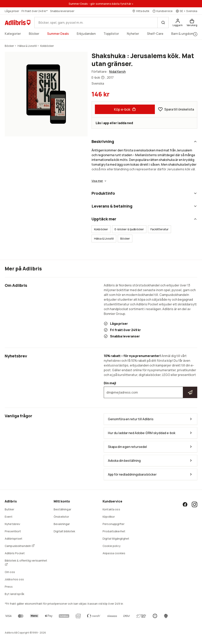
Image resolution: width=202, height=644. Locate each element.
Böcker (125, 238)
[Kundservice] (163, 11)
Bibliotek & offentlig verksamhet (26, 562)
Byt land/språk (14, 594)
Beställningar (62, 509)
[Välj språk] (187, 11)
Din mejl (151, 390)
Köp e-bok (125, 109)
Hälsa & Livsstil (104, 238)
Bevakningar (62, 524)
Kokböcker (101, 229)
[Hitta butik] (141, 11)
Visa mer (99, 181)
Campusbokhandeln (20, 546)
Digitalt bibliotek (65, 531)
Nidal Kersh (117, 72)
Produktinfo (144, 193)
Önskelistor (61, 517)
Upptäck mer (144, 219)
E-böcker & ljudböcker (129, 229)
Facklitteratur (159, 229)
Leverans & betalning (144, 206)
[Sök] (163, 23)
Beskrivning (144, 141)
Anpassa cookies (114, 553)
